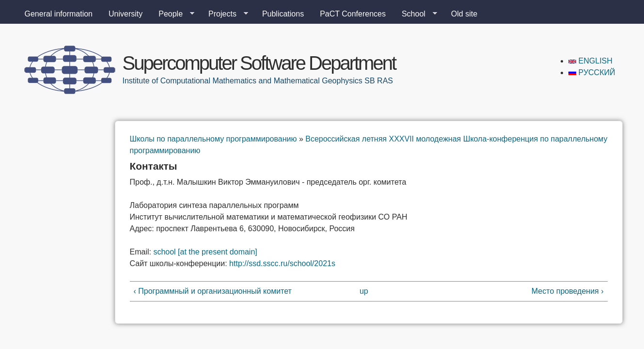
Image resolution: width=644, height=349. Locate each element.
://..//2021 (282, 263)
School (416, 14)
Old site (464, 14)
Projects (224, 14)
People (173, 14)
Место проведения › (568, 291)
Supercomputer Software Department (259, 63)
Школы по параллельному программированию (213, 139)
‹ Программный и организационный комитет (213, 291)
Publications (283, 14)
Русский (592, 72)
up (364, 291)
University (126, 14)
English (590, 61)
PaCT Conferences (353, 14)
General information (59, 14)
